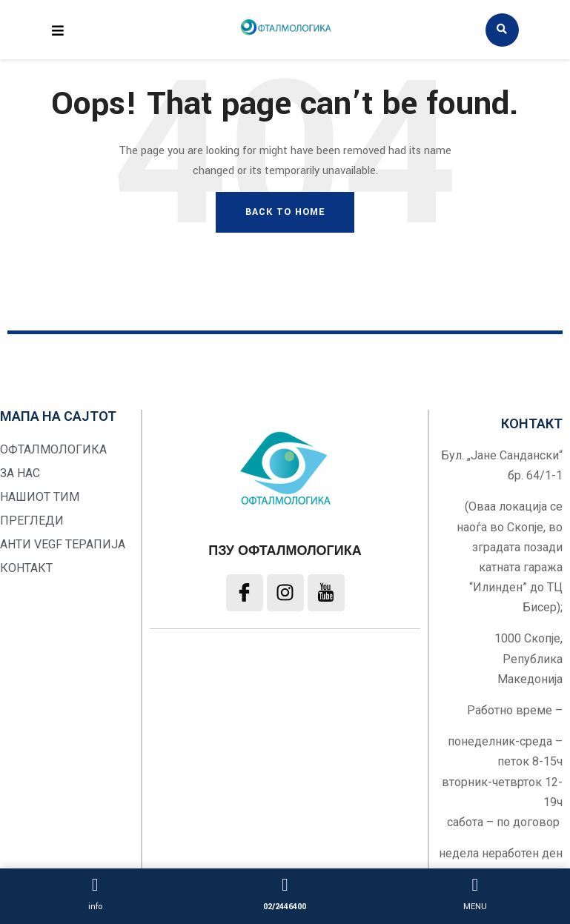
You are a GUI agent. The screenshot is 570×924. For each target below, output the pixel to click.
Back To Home (285, 212)
